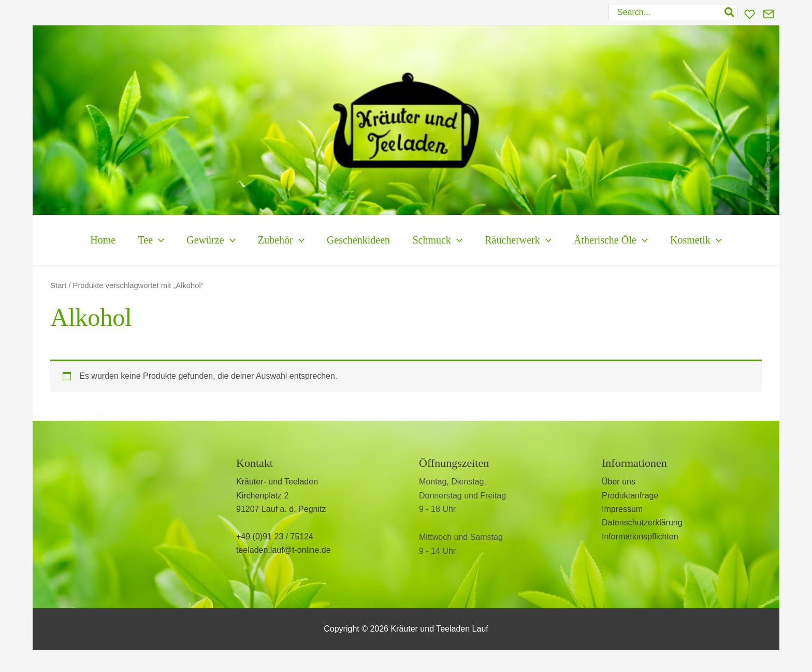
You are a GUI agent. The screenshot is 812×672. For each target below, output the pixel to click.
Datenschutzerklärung (642, 523)
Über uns (619, 482)
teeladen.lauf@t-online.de (284, 550)
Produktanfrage (630, 496)
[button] (133, 240)
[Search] (730, 12)
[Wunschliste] (750, 14)
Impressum (622, 509)
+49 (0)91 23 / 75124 (275, 537)
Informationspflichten (640, 537)
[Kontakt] (769, 14)
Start (58, 285)
